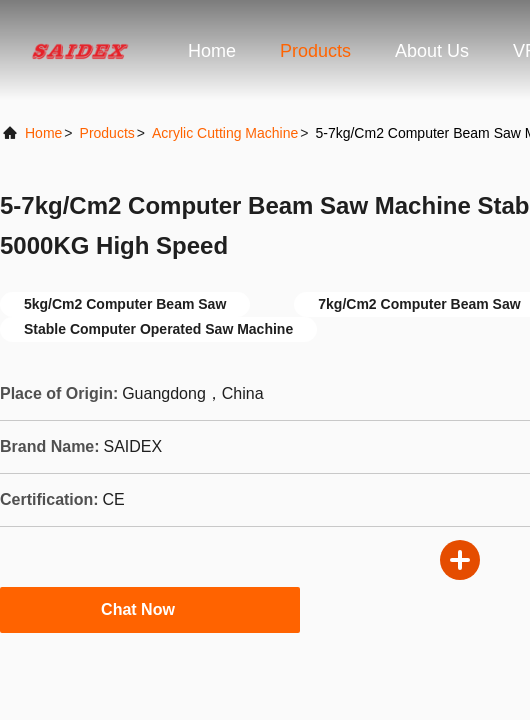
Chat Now (150, 609)
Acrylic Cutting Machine (225, 133)
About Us (432, 51)
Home (212, 51)
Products (315, 51)
